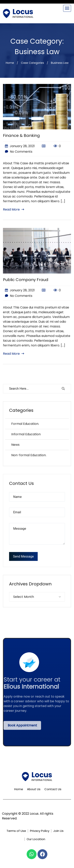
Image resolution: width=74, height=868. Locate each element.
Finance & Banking (21, 135)
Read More (14, 209)
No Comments (19, 152)
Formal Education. (25, 424)
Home (10, 63)
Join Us (58, 831)
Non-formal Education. (29, 455)
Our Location (36, 839)
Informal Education (26, 434)
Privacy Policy (40, 831)
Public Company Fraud (26, 280)
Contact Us (53, 789)
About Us (34, 789)
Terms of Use (16, 831)
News (15, 445)
